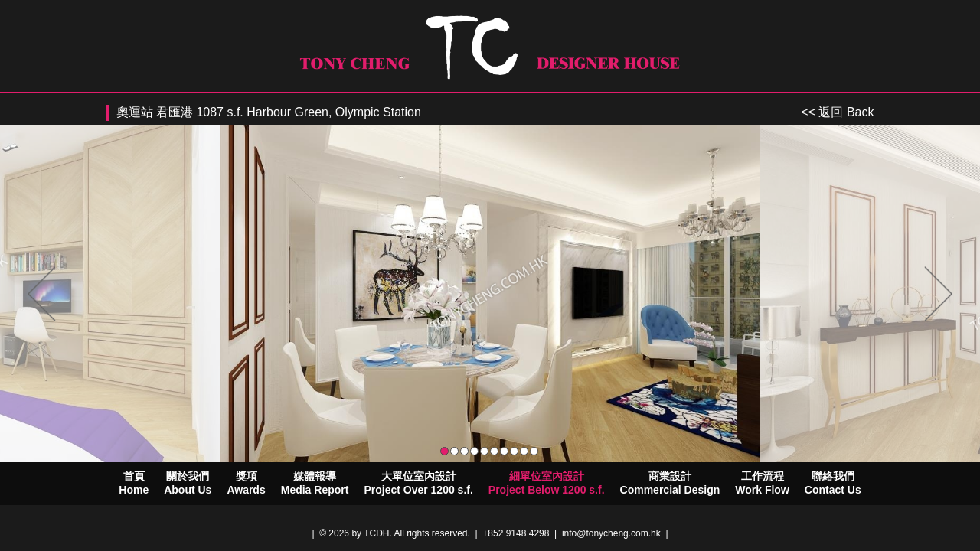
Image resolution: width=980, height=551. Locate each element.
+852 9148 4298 (516, 533)
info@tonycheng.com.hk (611, 533)
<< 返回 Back (837, 112)
